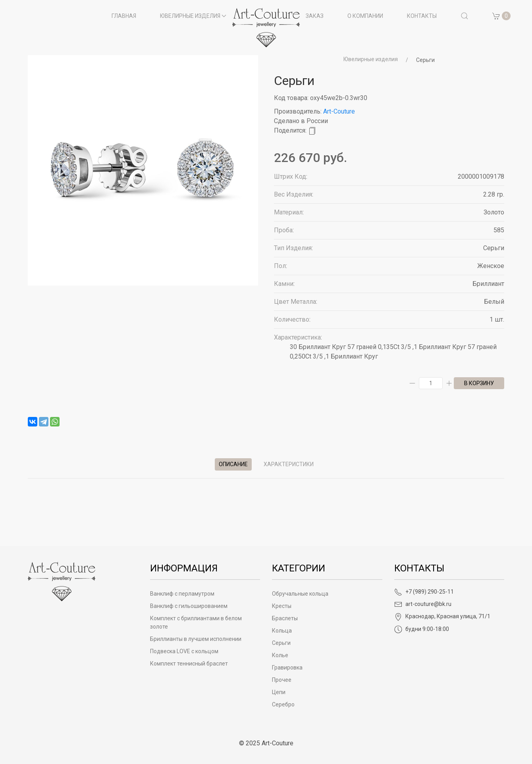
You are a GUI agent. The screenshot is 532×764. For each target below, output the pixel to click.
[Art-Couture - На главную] (62, 581)
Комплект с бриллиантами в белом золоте (196, 622)
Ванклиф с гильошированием (189, 606)
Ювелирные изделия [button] (193, 16)
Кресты (282, 606)
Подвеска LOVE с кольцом (184, 651)
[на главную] (266, 28)
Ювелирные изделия (371, 59)
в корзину (479, 383)
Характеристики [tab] (289, 464)
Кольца (282, 631)
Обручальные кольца (300, 594)
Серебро (283, 704)
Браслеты (285, 618)
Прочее (282, 680)
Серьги (425, 60)
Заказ (315, 16)
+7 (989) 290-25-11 (424, 592)
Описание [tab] (233, 464)
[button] (465, 16)
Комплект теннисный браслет (189, 664)
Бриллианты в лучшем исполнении (196, 639)
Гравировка (287, 668)
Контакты (422, 16)
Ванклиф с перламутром (182, 594)
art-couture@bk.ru (423, 604)
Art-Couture (339, 111)
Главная (124, 16)
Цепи (279, 692)
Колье (280, 655)
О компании (365, 16)
